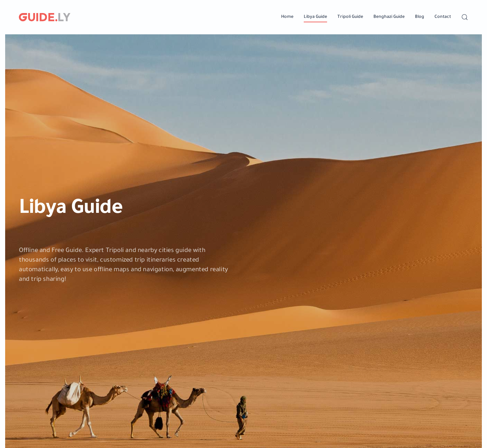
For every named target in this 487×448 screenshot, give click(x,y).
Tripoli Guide (350, 17)
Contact (443, 17)
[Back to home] (45, 17)
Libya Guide (315, 17)
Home (287, 17)
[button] (465, 17)
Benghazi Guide (389, 17)
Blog (420, 17)
